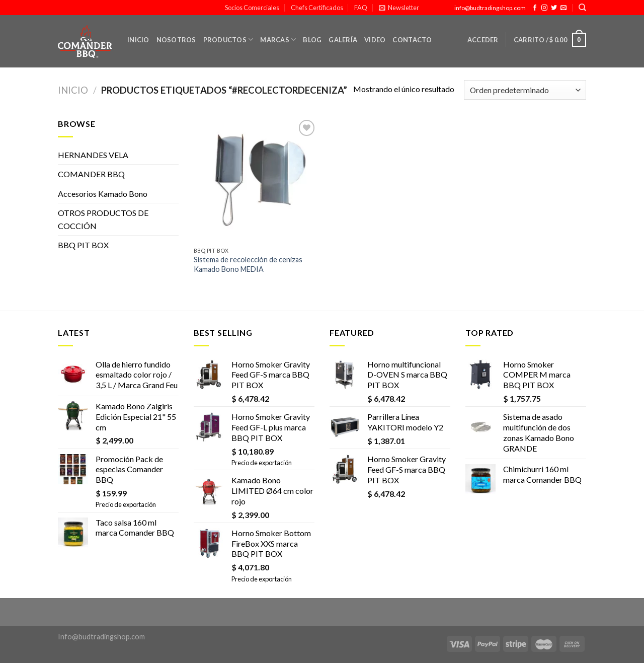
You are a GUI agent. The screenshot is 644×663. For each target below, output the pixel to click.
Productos (228, 40)
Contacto (412, 40)
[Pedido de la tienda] (525, 90)
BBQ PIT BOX (83, 245)
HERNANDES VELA (93, 155)
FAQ (361, 8)
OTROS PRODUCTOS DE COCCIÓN (103, 219)
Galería (343, 40)
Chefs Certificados (317, 8)
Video (375, 40)
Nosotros (176, 40)
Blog (312, 40)
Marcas (278, 40)
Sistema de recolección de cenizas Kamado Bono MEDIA (248, 264)
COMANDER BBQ (91, 174)
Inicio (138, 40)
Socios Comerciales (252, 8)
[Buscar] (582, 8)
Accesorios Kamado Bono (103, 194)
